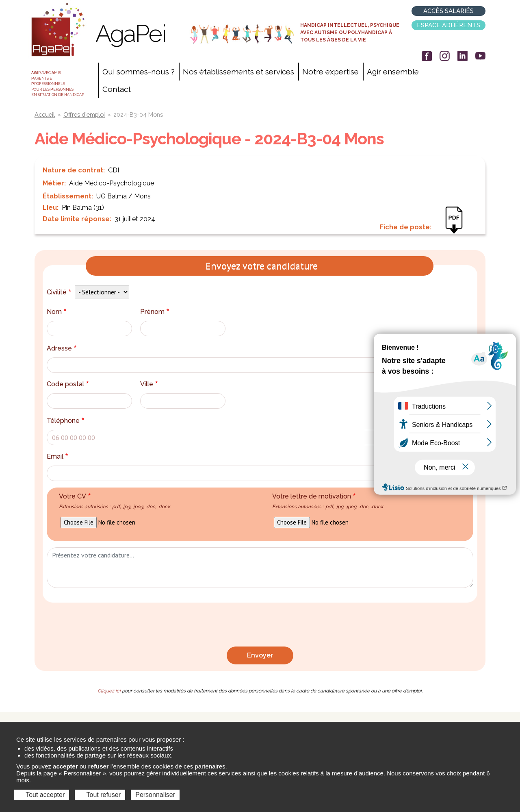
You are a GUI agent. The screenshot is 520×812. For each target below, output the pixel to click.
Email (58, 456)
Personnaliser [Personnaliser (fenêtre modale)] (155, 795)
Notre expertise (330, 72)
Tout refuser (100, 795)
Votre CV (114, 501)
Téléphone (66, 421)
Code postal (69, 384)
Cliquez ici (109, 691)
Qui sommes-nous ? (139, 72)
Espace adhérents (448, 25)
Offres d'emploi (84, 114)
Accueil (45, 114)
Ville (150, 384)
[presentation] (260, 627)
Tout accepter (42, 795)
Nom (57, 312)
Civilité (60, 292)
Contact (117, 89)
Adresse (63, 348)
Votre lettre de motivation (328, 501)
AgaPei (131, 34)
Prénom (156, 312)
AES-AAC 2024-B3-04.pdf (458, 226)
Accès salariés (448, 11)
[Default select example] (102, 292)
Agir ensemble (393, 72)
